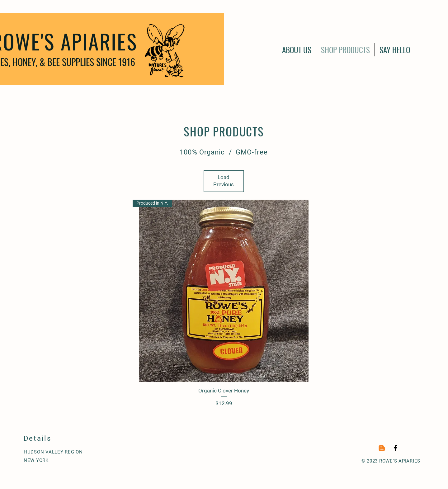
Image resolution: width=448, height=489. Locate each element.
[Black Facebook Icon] (396, 448)
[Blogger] (382, 448)
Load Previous (224, 181)
